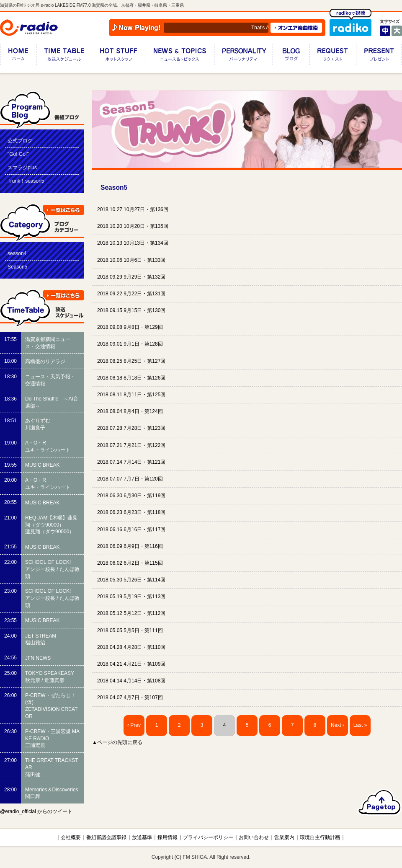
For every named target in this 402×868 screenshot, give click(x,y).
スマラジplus (22, 168)
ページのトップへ (380, 802)
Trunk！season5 (26, 181)
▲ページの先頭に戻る (117, 742)
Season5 (17, 267)
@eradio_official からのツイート (36, 811)
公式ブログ (20, 141)
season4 (17, 253)
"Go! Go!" (18, 154)
